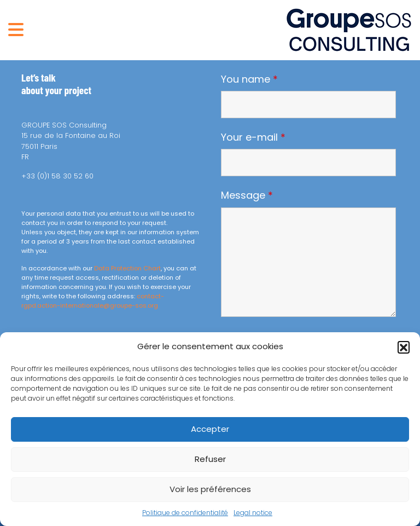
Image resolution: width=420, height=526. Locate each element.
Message (247, 195)
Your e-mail (253, 137)
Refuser (210, 459)
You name (249, 79)
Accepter (210, 429)
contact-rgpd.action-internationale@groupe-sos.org (93, 301)
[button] (404, 347)
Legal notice (253, 513)
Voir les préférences (210, 489)
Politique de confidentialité (185, 513)
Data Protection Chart (127, 268)
